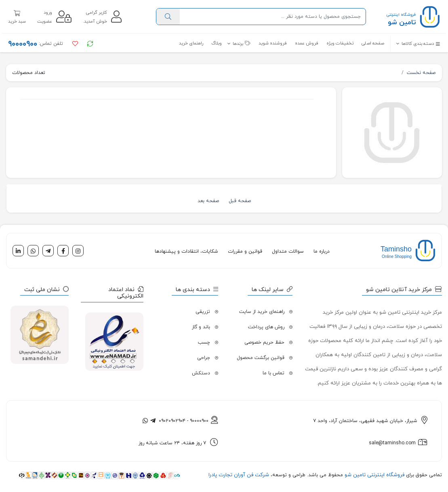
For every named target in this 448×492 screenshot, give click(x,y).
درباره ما (322, 251)
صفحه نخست (421, 73)
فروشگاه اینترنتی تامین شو (374, 475)
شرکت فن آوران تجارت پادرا (239, 475)
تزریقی (203, 312)
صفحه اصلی (373, 43)
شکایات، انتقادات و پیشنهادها (186, 251)
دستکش (201, 373)
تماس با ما (273, 373)
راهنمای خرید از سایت (262, 312)
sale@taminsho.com (392, 443)
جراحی (204, 358)
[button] (415, 44)
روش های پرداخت (266, 327)
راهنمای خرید (191, 43)
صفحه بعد (208, 201)
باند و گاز (201, 327)
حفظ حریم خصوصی (264, 342)
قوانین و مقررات (245, 251)
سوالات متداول (288, 251)
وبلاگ (217, 43)
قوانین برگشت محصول (261, 358)
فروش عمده (307, 43)
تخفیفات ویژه (340, 43)
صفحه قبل (240, 201)
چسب (204, 342)
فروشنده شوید (273, 43)
